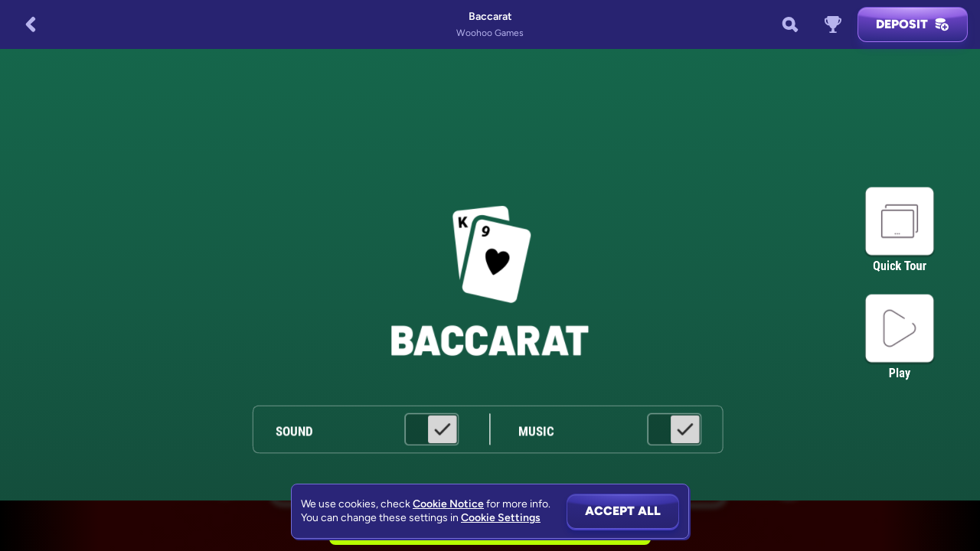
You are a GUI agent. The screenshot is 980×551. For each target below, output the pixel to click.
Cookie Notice (448, 504)
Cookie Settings (501, 518)
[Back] (31, 24)
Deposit (913, 24)
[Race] (833, 24)
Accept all (623, 511)
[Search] (790, 24)
